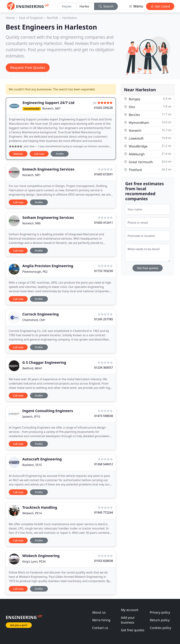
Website (18, 154)
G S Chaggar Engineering (44, 362)
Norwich (148, 130)
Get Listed (160, 6)
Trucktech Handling (40, 507)
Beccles (148, 115)
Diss (148, 107)
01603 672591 (103, 174)
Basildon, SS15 (32, 465)
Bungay (148, 99)
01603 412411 (103, 223)
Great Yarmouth (148, 162)
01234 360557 (103, 368)
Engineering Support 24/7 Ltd (48, 103)
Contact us (100, 628)
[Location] (85, 6)
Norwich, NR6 (31, 223)
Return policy (160, 620)
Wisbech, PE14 (32, 513)
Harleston (70, 18)
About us (99, 612)
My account (130, 610)
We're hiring (101, 620)
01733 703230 (103, 271)
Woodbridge (148, 146)
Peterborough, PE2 (35, 272)
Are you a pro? (19, 625)
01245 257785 (103, 319)
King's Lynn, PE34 (34, 562)
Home (10, 18)
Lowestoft (148, 138)
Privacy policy (160, 612)
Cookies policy (161, 628)
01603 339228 (103, 108)
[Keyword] (67, 6)
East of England (31, 18)
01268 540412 (103, 464)
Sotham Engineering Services (48, 217)
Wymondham (148, 122)
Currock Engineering (41, 314)
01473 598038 (103, 416)
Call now (39, 154)
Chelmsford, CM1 (34, 320)
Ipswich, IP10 (31, 417)
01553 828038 (103, 561)
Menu (136, 6)
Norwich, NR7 (51, 108)
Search (106, 6)
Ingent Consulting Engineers (48, 411)
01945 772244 (103, 512)
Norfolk (52, 18)
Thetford (148, 170)
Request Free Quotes (28, 68)
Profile (60, 154)
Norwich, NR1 (31, 175)
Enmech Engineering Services (48, 169)
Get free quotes (148, 268)
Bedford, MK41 (32, 368)
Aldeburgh (148, 154)
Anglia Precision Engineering (48, 266)
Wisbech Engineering (41, 556)
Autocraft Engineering (42, 459)
